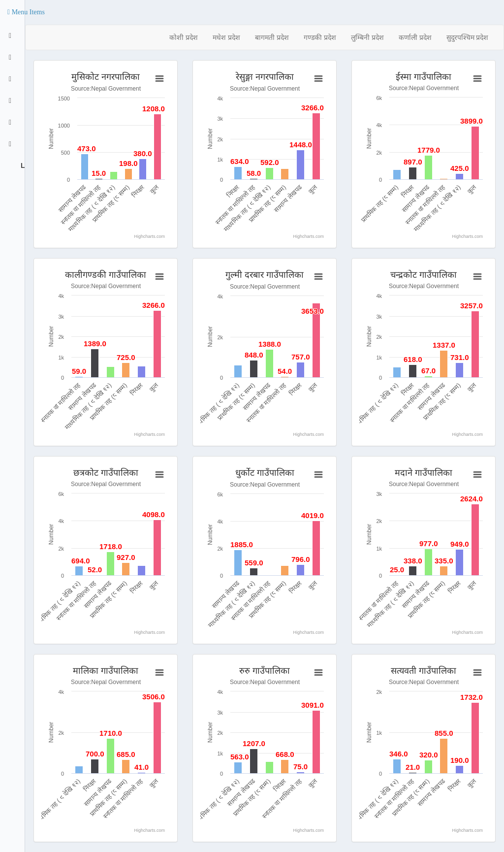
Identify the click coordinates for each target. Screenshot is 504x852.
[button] (26, 12)
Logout (22, 165)
